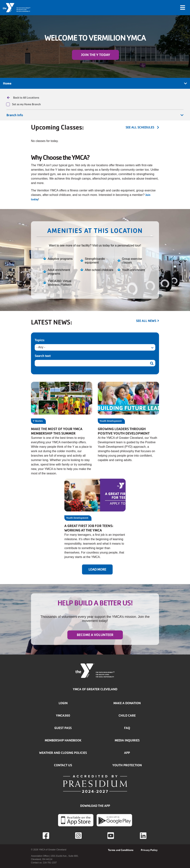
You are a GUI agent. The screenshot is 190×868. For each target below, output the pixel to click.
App (127, 753)
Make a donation (127, 703)
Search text (43, 356)
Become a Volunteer (95, 635)
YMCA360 (63, 715)
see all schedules (140, 127)
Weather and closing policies (63, 753)
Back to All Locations (26, 98)
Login (63, 703)
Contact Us (63, 765)
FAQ (127, 728)
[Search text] (95, 363)
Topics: (40, 340)
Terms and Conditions (121, 850)
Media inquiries (127, 740)
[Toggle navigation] (183, 8)
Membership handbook (63, 740)
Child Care (127, 715)
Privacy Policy (149, 850)
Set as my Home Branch (26, 104)
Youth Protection (127, 765)
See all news (146, 321)
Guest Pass (63, 728)
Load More (97, 569)
